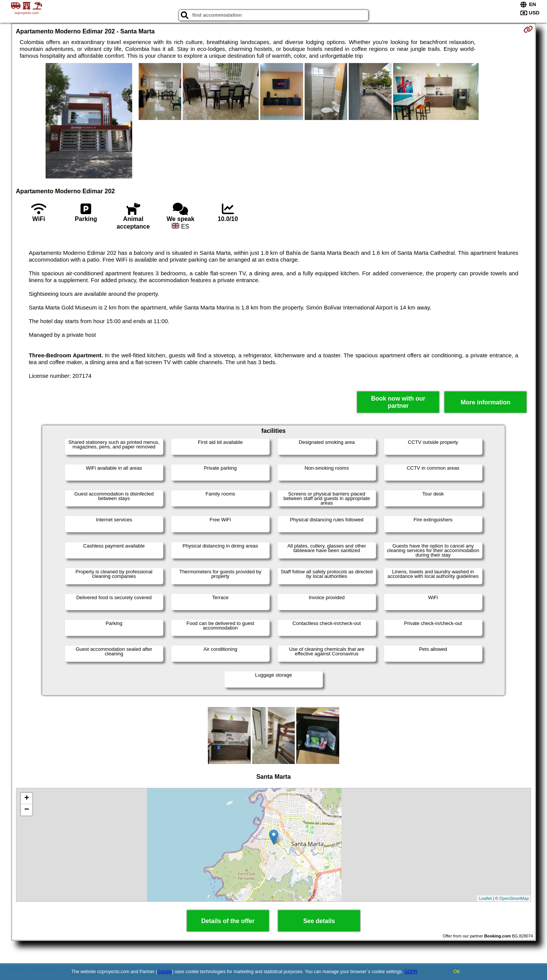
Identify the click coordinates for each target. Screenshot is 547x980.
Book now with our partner (398, 402)
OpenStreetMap (514, 898)
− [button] (27, 810)
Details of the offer (228, 921)
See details (319, 921)
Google (165, 972)
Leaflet (485, 898)
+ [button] (27, 799)
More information (486, 402)
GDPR (411, 972)
